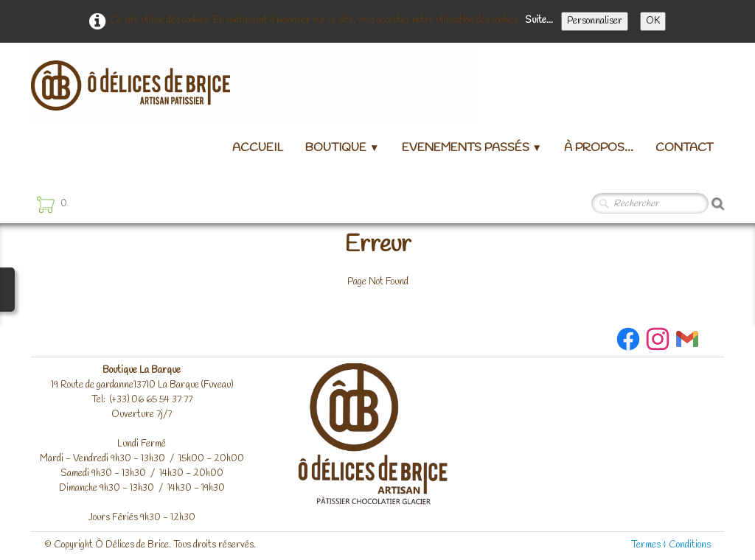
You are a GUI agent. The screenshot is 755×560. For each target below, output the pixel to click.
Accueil (258, 148)
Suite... (539, 20)
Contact (684, 148)
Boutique (342, 148)
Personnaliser (595, 21)
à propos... (599, 148)
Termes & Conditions (671, 545)
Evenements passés (472, 148)
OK (653, 21)
